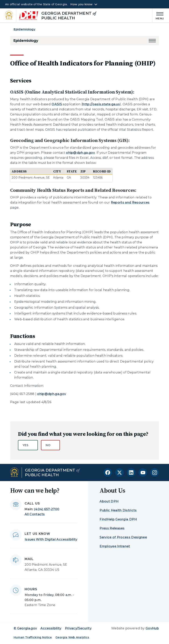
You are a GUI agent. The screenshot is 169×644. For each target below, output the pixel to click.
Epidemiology (24, 29)
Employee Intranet (115, 546)
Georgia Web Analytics (72, 637)
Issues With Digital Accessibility (51, 539)
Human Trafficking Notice (33, 637)
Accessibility (51, 628)
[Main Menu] (158, 15)
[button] (152, 41)
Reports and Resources (130, 202)
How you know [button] (81, 4)
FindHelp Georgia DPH (118, 519)
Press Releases (112, 528)
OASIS (57, 104)
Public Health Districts (118, 510)
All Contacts (35, 514)
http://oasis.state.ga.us (101, 104)
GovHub (152, 628)
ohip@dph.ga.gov (80, 153)
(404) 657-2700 (47, 509)
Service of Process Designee (123, 537)
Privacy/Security (78, 628)
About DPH (109, 501)
